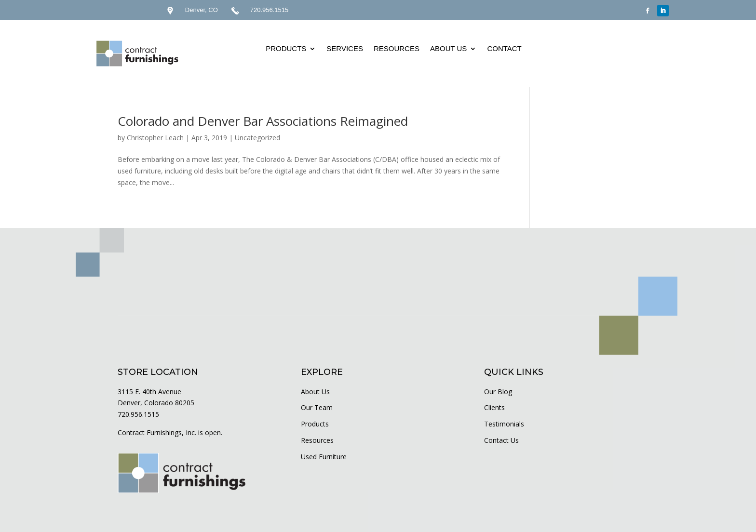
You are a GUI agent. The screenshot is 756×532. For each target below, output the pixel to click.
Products (315, 424)
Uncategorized (257, 138)
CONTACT (504, 48)
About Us (315, 392)
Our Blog (498, 392)
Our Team (317, 407)
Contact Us (501, 440)
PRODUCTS (286, 48)
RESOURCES (397, 48)
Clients (494, 407)
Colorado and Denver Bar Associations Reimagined (263, 121)
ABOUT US (448, 48)
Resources (317, 440)
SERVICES (345, 48)
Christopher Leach (155, 138)
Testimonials (504, 424)
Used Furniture (324, 457)
